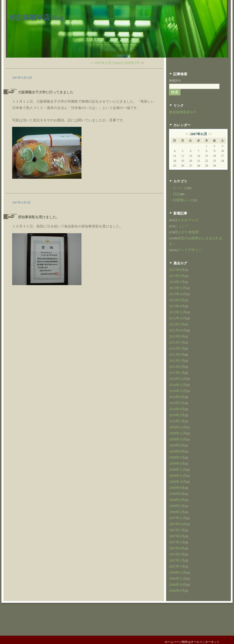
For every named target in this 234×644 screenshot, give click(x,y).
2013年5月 (177, 300)
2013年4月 (177, 306)
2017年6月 (177, 270)
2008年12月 (178, 470)
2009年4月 (177, 464)
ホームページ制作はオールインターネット (192, 642)
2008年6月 (177, 500)
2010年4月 (177, 409)
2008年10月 (178, 482)
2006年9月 (177, 591)
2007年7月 (177, 530)
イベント (180, 188)
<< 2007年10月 (101, 63)
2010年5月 (177, 403)
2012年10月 (178, 318)
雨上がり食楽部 (187, 232)
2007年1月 (177, 566)
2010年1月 (177, 421)
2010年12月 (178, 379)
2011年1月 (177, 373)
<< (187, 134)
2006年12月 (178, 573)
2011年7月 (177, 342)
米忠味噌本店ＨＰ (183, 112)
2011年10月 (178, 330)
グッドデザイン (190, 250)
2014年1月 (177, 282)
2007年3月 (177, 554)
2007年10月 (178, 524)
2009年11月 (178, 433)
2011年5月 (177, 349)
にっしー (181, 226)
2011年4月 (177, 355)
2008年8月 (177, 494)
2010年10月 (178, 391)
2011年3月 (177, 361)
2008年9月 (177, 488)
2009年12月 (178, 427)
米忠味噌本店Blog (36, 18)
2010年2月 (177, 415)
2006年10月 (178, 585)
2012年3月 (177, 324)
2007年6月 (177, 536)
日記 (176, 194)
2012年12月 (178, 312)
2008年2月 (132, 63)
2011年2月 (177, 367)
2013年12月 (178, 288)
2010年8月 (177, 397)
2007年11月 (178, 518)
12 (183, 156)
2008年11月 (178, 476)
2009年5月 (177, 457)
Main (118, 63)
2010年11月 (178, 385)
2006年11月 (178, 579)
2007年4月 (177, 548)
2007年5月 (177, 542)
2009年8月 (177, 451)
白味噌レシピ (183, 200)
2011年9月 (177, 336)
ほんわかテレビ (187, 220)
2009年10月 (178, 439)
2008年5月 (177, 506)
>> (210, 134)
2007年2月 (177, 560)
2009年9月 (177, 445)
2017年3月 (177, 276)
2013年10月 (178, 294)
